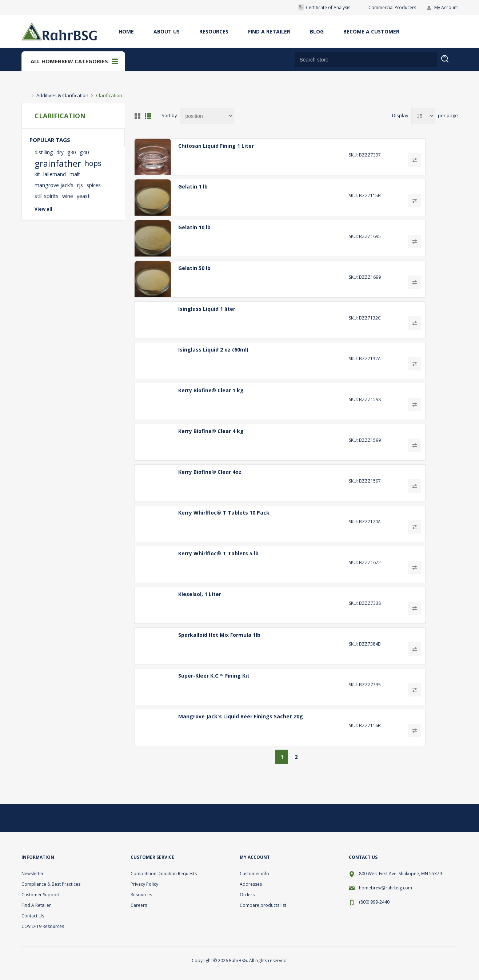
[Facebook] (432, 818)
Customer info (254, 874)
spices (94, 185)
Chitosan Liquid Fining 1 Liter (216, 146)
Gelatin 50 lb (194, 268)
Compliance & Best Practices (51, 884)
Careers (139, 905)
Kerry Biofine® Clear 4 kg (211, 431)
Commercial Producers (392, 7)
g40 (84, 152)
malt (75, 174)
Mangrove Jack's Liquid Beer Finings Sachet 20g (241, 716)
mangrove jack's (54, 185)
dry (60, 152)
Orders (247, 895)
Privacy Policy (144, 884)
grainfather (58, 163)
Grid (137, 116)
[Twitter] (414, 818)
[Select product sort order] (207, 116)
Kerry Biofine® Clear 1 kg (211, 390)
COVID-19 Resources (43, 926)
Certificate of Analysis (328, 7)
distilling (44, 152)
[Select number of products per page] (423, 116)
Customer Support (41, 895)
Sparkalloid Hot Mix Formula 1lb (219, 635)
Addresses (251, 884)
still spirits (47, 196)
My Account (446, 7)
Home (126, 31)
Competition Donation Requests (164, 874)
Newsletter (33, 874)
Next (310, 757)
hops (93, 163)
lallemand (55, 174)
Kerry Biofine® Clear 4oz (210, 472)
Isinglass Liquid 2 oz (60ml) (213, 350)
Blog (317, 31)
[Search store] (366, 59)
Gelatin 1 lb (193, 187)
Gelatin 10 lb (194, 227)
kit (37, 174)
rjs (80, 185)
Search (449, 63)
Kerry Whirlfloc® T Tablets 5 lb (218, 553)
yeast (83, 196)
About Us (167, 31)
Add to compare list (414, 160)
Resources (214, 31)
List (148, 116)
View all (43, 209)
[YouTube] (449, 818)
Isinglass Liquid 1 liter (207, 309)
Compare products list (263, 905)
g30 (72, 152)
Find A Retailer (269, 31)
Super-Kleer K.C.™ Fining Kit (214, 676)
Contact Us (33, 916)
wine (68, 196)
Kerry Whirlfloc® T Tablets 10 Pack (224, 513)
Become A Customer (371, 31)
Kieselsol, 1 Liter (200, 594)
